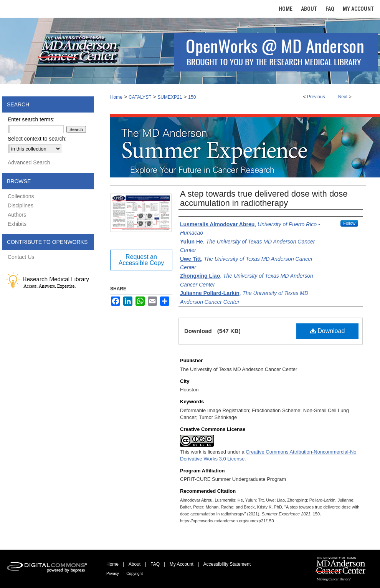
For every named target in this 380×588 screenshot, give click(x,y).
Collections (21, 196)
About (135, 564)
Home (116, 97)
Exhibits (17, 224)
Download (328, 331)
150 (192, 97)
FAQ (155, 564)
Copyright (135, 574)
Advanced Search (29, 162)
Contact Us (21, 257)
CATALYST (140, 97)
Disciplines (21, 205)
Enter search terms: (31, 119)
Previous (316, 97)
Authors (17, 215)
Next (343, 97)
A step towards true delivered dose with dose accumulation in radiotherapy (264, 198)
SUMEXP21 (170, 97)
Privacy (113, 574)
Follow (349, 223)
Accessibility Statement (227, 564)
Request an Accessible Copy (141, 260)
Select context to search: (37, 139)
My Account (182, 564)
